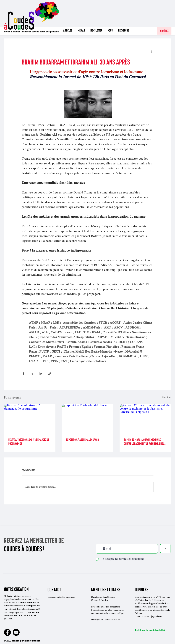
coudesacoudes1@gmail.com (61, 597)
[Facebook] (7, 632)
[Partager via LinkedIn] (41, 374)
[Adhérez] (164, 31)
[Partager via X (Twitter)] (32, 374)
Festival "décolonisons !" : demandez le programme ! (29, 441)
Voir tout (167, 397)
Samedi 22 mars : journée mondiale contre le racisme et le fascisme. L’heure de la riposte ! (145, 441)
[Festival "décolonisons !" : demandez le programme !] (30, 419)
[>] (165, 549)
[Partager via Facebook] (23, 374)
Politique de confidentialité (150, 630)
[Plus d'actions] (151, 51)
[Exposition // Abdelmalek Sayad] (87, 419)
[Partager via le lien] (50, 374)
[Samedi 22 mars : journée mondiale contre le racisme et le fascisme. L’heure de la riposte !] (145, 419)
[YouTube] (16, 632)
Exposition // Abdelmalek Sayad (82, 439)
